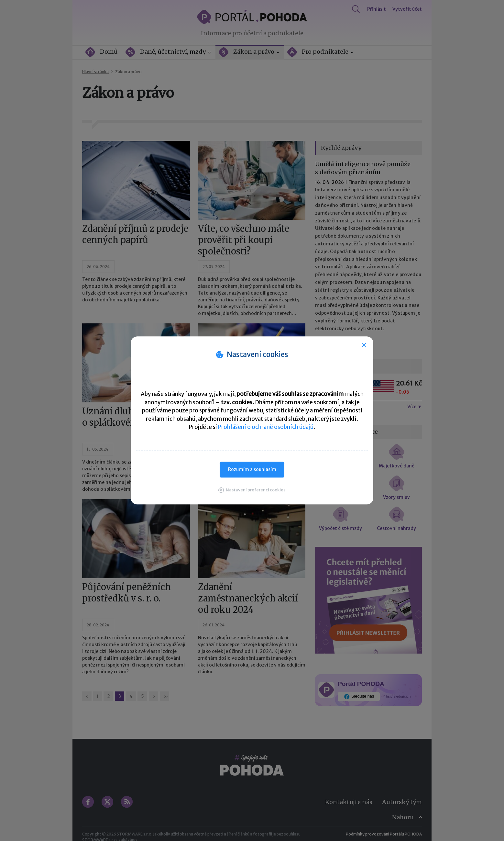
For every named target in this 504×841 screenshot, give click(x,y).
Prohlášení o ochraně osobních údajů (266, 427)
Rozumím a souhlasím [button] (252, 469)
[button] (252, 490)
